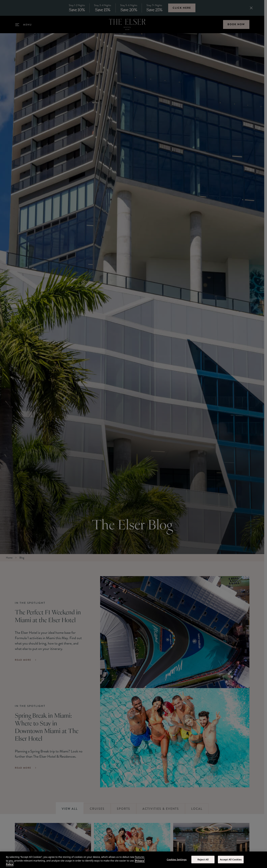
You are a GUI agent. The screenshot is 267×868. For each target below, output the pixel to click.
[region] (133, 860)
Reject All (203, 859)
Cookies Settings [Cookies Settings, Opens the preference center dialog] (177, 859)
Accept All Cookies (231, 859)
